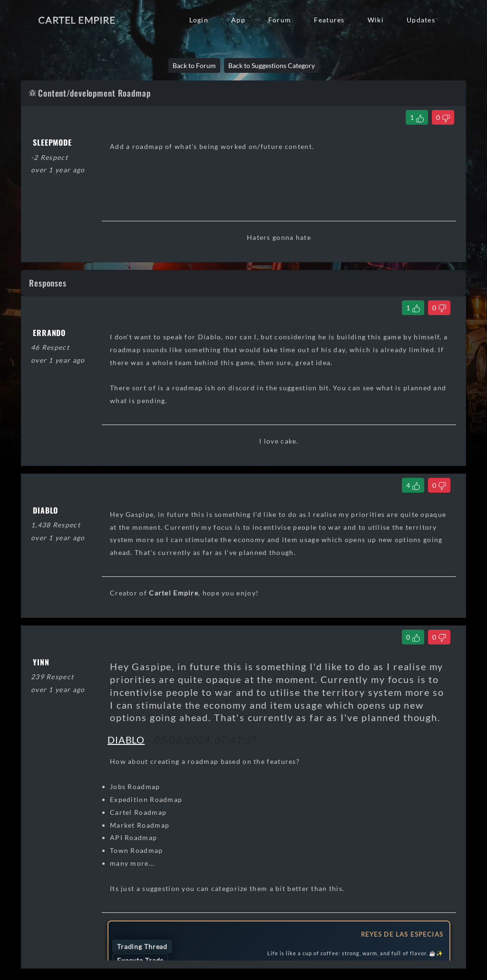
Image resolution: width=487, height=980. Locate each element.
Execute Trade (140, 960)
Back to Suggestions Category (272, 65)
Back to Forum (194, 65)
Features (329, 20)
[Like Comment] (413, 308)
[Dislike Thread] (443, 117)
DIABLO (126, 740)
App (238, 20)
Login (199, 20)
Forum (280, 20)
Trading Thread (142, 946)
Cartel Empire (77, 20)
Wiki (376, 20)
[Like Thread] (417, 117)
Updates (421, 20)
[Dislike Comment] (439, 308)
